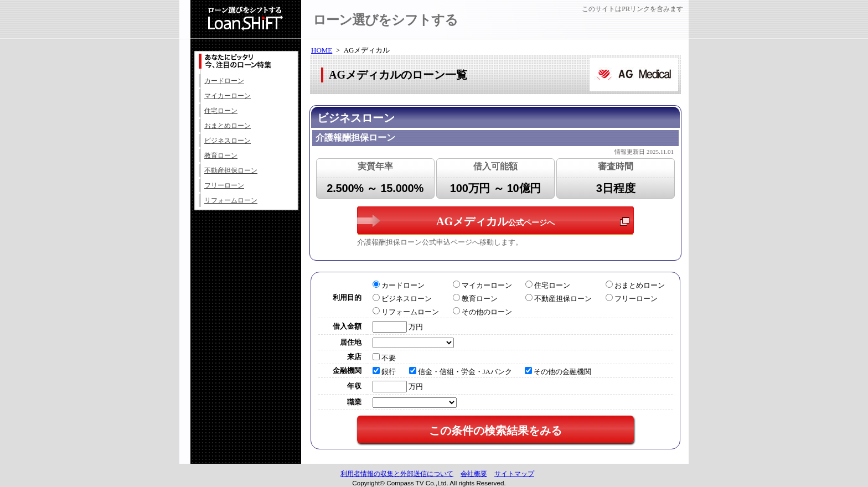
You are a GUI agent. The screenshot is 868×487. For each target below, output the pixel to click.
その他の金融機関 (558, 372)
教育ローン (221, 156)
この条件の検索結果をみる (495, 431)
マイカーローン (228, 96)
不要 (384, 358)
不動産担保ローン (231, 170)
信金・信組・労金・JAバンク (461, 372)
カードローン (224, 81)
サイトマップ (514, 474)
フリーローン (224, 185)
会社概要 (474, 474)
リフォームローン (231, 200)
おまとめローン (228, 126)
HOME (322, 50)
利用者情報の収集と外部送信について (397, 474)
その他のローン (482, 312)
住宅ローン (221, 111)
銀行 (384, 372)
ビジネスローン (228, 141)
